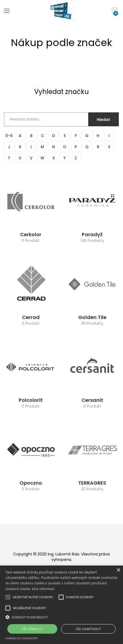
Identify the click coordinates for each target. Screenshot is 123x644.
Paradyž (92, 234)
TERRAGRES (92, 483)
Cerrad (31, 317)
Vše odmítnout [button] (88, 629)
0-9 (9, 136)
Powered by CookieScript (22, 638)
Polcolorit (31, 400)
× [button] (118, 570)
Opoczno (31, 483)
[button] (61, 617)
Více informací (43, 589)
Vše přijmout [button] (32, 629)
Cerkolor (31, 234)
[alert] (61, 605)
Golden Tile (92, 317)
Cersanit (92, 400)
